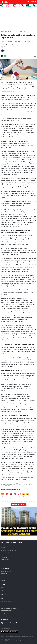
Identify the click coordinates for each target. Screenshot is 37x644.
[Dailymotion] (14, 623)
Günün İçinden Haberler (6, 571)
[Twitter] (8, 623)
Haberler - (3, 30)
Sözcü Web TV (4, 574)
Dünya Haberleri (4, 564)
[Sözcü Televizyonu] (2, 543)
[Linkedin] (17, 623)
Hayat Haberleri (4, 562)
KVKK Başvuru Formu (5, 613)
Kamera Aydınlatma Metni (6, 611)
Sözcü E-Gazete (4, 578)
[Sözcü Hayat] (13, 543)
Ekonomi (8, 30)
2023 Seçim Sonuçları (5, 553)
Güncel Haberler (5, 568)
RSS (2, 615)
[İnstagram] (2, 623)
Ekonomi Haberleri (5, 560)
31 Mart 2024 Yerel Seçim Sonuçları (8, 551)
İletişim (3, 585)
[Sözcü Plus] (20, 543)
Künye (2, 590)
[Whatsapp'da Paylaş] (5, 56)
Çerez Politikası (4, 606)
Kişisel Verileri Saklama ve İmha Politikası (9, 608)
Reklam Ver (3, 592)
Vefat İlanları (3, 594)
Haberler (3, 547)
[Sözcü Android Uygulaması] (14, 631)
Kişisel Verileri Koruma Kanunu (7, 602)
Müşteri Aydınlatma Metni (6, 604)
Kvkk (2, 599)
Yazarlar (2, 555)
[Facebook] (5, 623)
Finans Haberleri (4, 557)
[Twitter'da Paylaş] (2, 56)
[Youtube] (11, 623)
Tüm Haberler (4, 580)
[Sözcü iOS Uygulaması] (5, 631)
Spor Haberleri (4, 576)
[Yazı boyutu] (35, 56)
